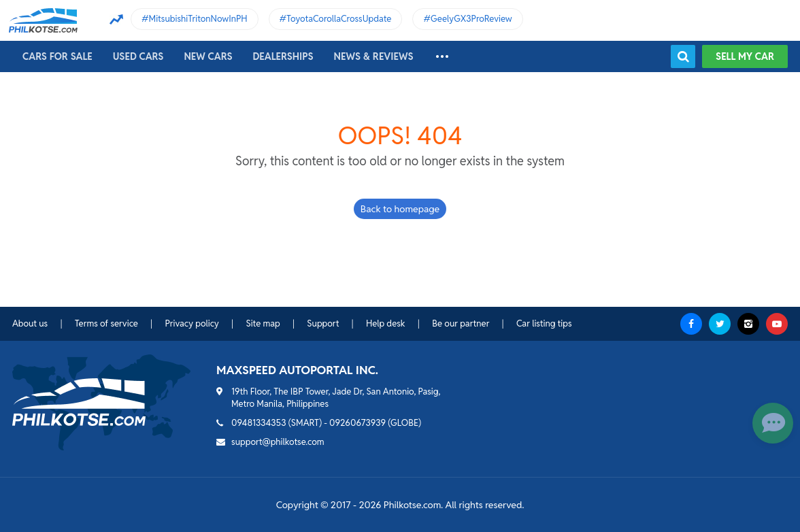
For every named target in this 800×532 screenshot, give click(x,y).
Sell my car (745, 56)
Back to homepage (400, 209)
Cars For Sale (57, 56)
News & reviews (374, 56)
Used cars (138, 56)
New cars (208, 56)
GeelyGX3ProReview (471, 19)
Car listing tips (544, 323)
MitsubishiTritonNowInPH (198, 19)
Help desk (386, 323)
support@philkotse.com (278, 442)
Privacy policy (191, 323)
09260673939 (357, 423)
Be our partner (461, 323)
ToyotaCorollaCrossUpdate (339, 19)
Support (323, 323)
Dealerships (283, 56)
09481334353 (259, 423)
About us (30, 323)
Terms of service (106, 323)
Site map (263, 323)
